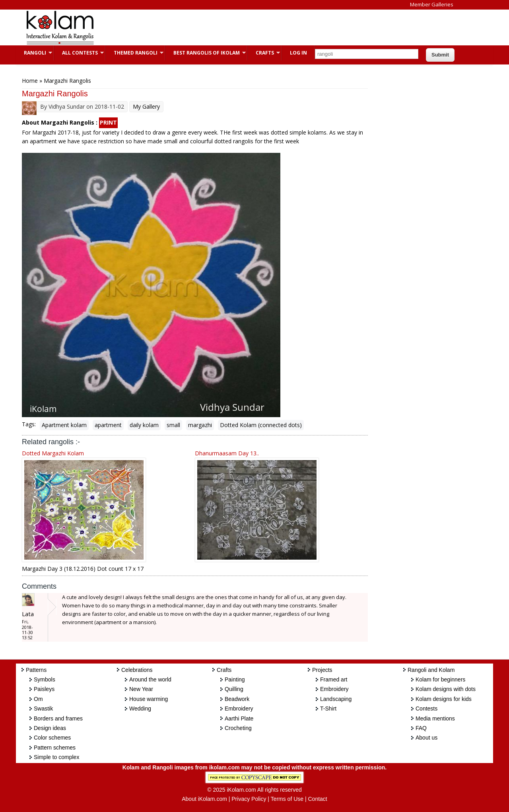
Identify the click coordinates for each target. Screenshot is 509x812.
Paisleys (44, 689)
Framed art (334, 679)
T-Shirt (328, 709)
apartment (108, 425)
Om (38, 699)
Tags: (29, 424)
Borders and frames (58, 718)
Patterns (36, 670)
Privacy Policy (249, 799)
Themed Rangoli (135, 53)
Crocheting (238, 728)
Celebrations (137, 670)
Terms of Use (287, 799)
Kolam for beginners (440, 679)
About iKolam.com (204, 799)
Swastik (43, 709)
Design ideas (50, 728)
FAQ (421, 728)
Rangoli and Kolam (431, 670)
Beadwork (237, 699)
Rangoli (34, 53)
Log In (298, 53)
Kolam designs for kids (444, 699)
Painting (235, 679)
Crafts (264, 53)
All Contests (79, 53)
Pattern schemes (55, 748)
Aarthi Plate (239, 718)
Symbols (45, 679)
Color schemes (52, 738)
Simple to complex (56, 757)
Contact (317, 799)
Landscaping (336, 699)
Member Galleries (432, 4)
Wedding (140, 709)
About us (426, 738)
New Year (141, 689)
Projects (322, 670)
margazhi (200, 425)
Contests (426, 709)
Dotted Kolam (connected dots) (261, 425)
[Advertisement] (248, 27)
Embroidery (239, 709)
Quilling (234, 689)
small (173, 425)
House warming (149, 699)
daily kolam (144, 425)
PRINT (108, 122)
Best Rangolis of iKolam (206, 53)
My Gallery (146, 106)
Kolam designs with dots (446, 689)
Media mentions (435, 718)
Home (30, 81)
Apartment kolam (64, 425)
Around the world (150, 679)
